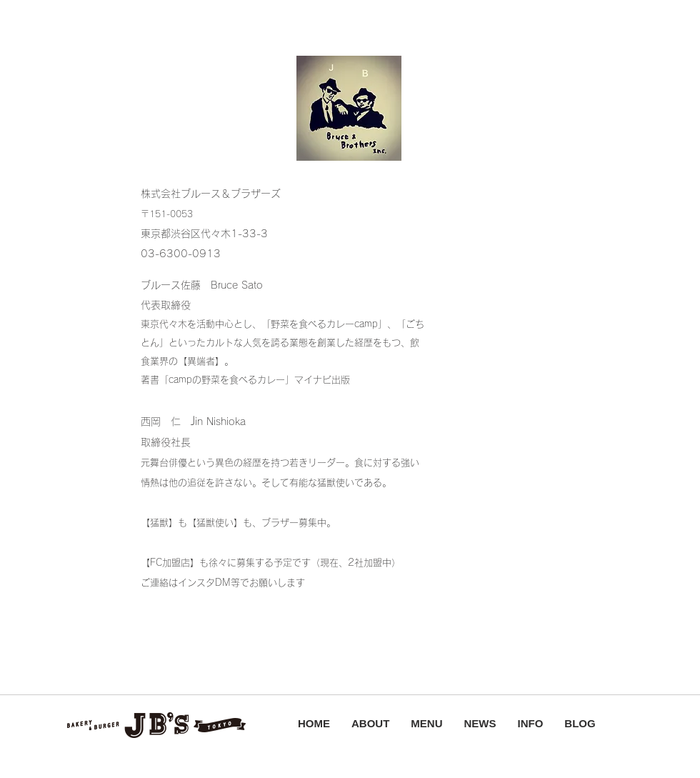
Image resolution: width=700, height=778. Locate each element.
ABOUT (370, 723)
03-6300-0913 (181, 254)
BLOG (580, 723)
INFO (531, 723)
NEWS (480, 723)
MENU (426, 723)
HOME (314, 723)
